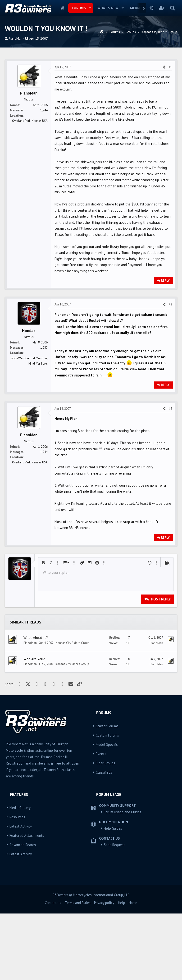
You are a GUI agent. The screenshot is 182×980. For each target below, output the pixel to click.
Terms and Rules (78, 969)
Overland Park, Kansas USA (30, 187)
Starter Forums (107, 792)
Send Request (114, 911)
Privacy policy (104, 969)
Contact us (53, 969)
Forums (79, 8)
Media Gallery (20, 874)
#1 (170, 134)
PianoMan (15, 38)
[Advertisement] (91, 90)
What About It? (36, 704)
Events (101, 820)
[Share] (164, 134)
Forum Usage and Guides (123, 878)
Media (135, 8)
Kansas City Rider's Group (73, 709)
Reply (165, 347)
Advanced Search (23, 911)
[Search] (172, 8)
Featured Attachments (27, 902)
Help (122, 969)
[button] (90, 8)
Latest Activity (21, 893)
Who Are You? (34, 725)
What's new (108, 8)
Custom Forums (107, 802)
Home (62, 8)
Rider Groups (105, 830)
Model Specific (107, 811)
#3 (170, 475)
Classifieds (104, 839)
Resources (17, 883)
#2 (170, 371)
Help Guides (113, 895)
